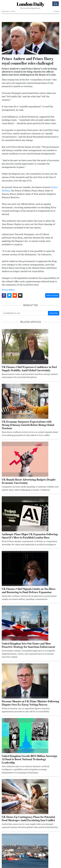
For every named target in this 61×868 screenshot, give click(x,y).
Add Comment (52, 295)
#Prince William (8, 290)
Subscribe (54, 313)
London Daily (30, 4)
